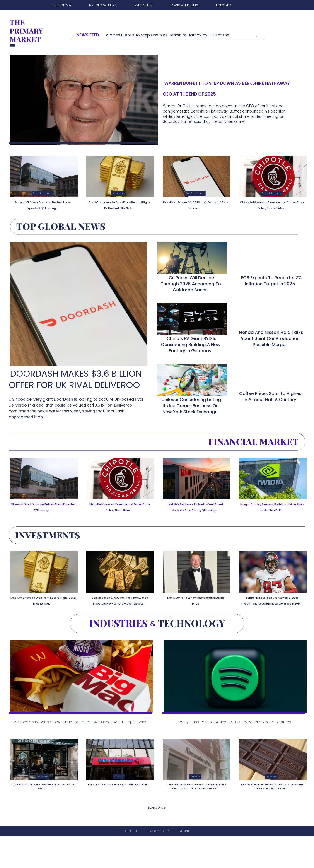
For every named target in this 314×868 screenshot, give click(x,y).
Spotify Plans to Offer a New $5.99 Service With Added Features (235, 744)
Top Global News (195, 193)
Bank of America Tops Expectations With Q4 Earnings (119, 814)
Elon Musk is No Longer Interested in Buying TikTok (195, 609)
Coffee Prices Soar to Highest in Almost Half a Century (271, 401)
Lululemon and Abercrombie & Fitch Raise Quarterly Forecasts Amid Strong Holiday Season (195, 816)
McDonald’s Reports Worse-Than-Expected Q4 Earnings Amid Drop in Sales (80, 744)
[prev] (256, 35)
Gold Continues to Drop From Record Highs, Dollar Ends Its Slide (120, 207)
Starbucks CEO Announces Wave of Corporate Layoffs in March (43, 814)
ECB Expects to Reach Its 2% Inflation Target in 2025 (271, 285)
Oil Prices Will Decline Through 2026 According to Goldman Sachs (191, 288)
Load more (157, 839)
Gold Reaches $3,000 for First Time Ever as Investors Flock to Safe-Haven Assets (119, 612)
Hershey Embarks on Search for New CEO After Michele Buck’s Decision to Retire (272, 816)
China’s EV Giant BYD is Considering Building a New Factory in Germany (191, 349)
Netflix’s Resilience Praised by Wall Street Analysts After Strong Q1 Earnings (196, 514)
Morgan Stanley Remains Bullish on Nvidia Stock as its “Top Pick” (271, 514)
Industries (43, 804)
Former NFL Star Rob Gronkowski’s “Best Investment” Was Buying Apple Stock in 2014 (272, 614)
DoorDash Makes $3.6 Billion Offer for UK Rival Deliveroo (196, 205)
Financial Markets (43, 193)
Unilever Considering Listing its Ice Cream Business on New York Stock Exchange (191, 410)
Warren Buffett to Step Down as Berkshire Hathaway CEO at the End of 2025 (221, 87)
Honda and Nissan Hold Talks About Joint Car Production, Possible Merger (271, 343)
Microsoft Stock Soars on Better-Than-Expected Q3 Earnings (43, 207)
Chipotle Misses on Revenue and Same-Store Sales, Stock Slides (272, 207)
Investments (119, 193)
